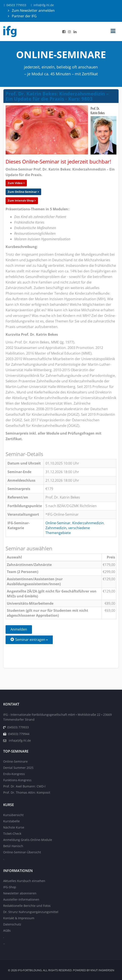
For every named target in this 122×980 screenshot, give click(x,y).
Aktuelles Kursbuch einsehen (24, 881)
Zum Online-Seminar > (23, 192)
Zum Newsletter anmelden (33, 10)
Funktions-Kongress (17, 780)
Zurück (16, 661)
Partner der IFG (24, 16)
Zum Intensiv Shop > (22, 200)
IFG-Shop (10, 887)
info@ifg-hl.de (46, 5)
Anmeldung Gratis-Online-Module (28, 840)
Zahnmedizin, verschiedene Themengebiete (68, 530)
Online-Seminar (58, 523)
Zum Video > (16, 183)
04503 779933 (16, 5)
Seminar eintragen (29, 640)
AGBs (7, 930)
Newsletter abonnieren (20, 893)
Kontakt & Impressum (19, 918)
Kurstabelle (11, 821)
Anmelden (19, 629)
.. (4, 943)
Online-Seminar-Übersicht (22, 852)
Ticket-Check (12, 834)
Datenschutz (12, 924)
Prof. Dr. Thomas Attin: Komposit (27, 792)
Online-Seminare (15, 761)
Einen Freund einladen (29, 650)
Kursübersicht (13, 815)
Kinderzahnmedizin (88, 523)
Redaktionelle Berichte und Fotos (27, 906)
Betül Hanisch (13, 846)
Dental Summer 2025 (18, 768)
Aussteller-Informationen (21, 899)
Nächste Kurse (14, 827)
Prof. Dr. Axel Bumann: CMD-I (24, 786)
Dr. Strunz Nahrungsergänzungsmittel (31, 912)
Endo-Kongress (14, 774)
